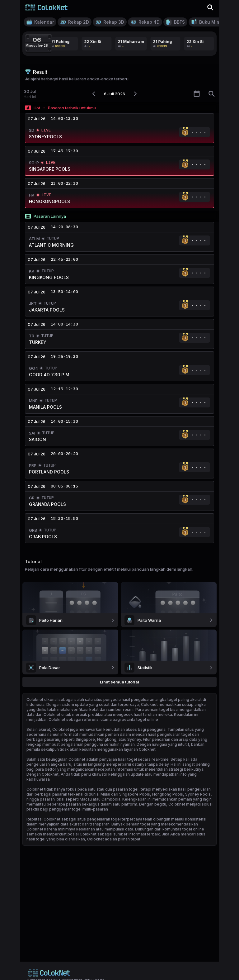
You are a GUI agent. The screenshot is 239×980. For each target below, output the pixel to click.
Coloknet (35, 699)
